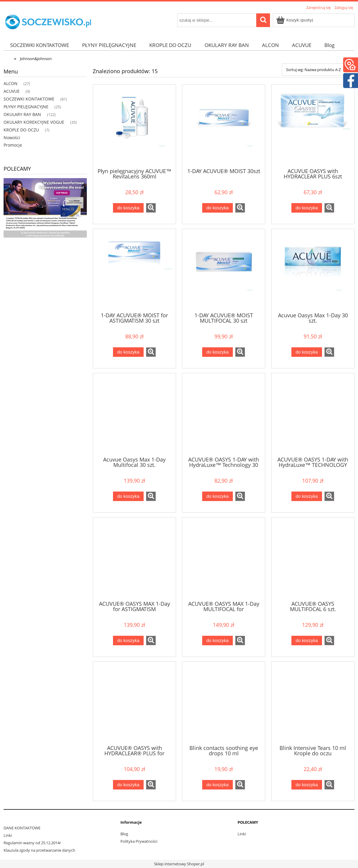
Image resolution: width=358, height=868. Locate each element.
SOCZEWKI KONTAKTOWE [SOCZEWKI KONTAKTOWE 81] (29, 99)
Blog (124, 834)
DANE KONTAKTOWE (22, 828)
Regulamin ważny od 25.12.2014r (32, 843)
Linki (8, 835)
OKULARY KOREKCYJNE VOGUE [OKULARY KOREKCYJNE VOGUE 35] (34, 122)
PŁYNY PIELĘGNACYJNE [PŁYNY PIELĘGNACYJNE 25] (26, 107)
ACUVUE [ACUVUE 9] (12, 91)
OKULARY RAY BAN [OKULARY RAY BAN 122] (22, 114)
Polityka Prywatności (139, 841)
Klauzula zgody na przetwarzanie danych (39, 850)
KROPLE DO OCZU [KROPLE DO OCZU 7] (21, 130)
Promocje (13, 145)
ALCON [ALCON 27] (11, 83)
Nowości (12, 138)
